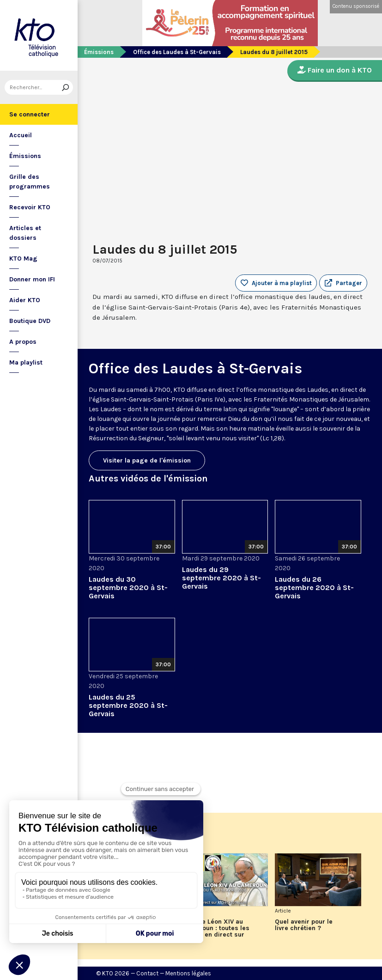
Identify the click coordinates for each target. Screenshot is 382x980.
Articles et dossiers (25, 233)
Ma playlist (26, 362)
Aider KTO (25, 300)
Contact (147, 973)
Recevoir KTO (30, 207)
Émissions (25, 156)
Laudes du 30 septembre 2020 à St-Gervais (128, 587)
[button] (343, 283)
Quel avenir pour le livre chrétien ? (304, 925)
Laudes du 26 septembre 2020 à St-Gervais (314, 587)
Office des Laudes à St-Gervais (177, 52)
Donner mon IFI (32, 279)
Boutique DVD (30, 321)
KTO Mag (23, 259)
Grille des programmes (30, 182)
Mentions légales (188, 973)
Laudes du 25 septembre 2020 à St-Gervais (128, 705)
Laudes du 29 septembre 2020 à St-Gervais (221, 578)
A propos (23, 342)
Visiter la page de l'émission (147, 460)
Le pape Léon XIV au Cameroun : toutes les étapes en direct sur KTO (216, 931)
